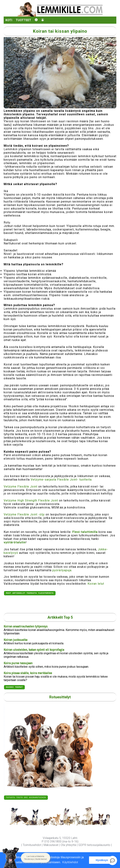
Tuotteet (23, 20)
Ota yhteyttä (68, 845)
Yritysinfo (14, 845)
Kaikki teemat (14, 686)
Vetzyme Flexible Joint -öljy (24, 514)
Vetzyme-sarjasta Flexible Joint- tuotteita (61, 480)
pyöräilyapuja (62, 570)
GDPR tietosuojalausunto (94, 845)
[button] (36, 858)
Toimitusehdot (32, 845)
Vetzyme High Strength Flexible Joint (31, 500)
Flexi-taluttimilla (85, 532)
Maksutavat (51, 845)
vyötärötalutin (15, 542)
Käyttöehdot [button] (70, 862)
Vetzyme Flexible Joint (21, 487)
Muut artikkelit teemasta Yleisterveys (30, 593)
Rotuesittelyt (60, 696)
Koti (9, 20)
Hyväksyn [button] (102, 860)
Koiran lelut (96, 584)
